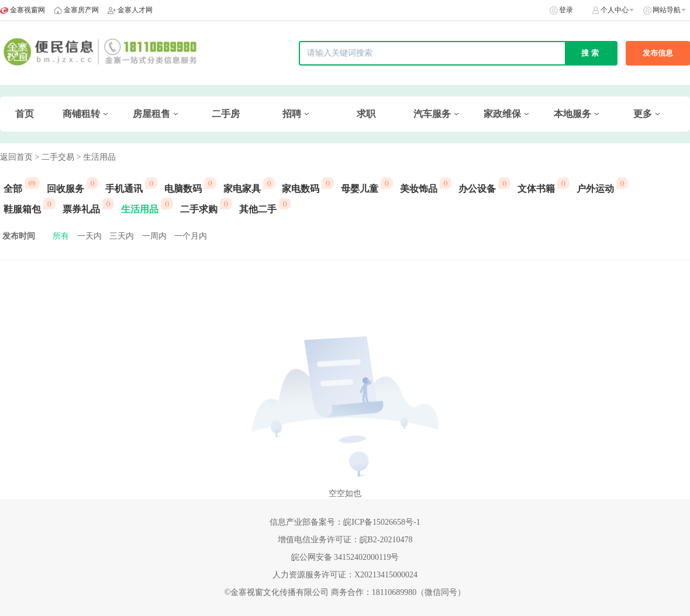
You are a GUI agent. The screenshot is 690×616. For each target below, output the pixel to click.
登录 (566, 10)
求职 (366, 114)
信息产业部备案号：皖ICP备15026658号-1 (345, 522)
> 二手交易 (55, 157)
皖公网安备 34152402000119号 (345, 557)
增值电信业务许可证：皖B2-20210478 (345, 540)
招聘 (292, 114)
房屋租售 (151, 114)
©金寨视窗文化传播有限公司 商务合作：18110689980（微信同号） (345, 592)
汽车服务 (432, 114)
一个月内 (191, 236)
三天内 (122, 236)
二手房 (226, 114)
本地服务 (572, 114)
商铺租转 (81, 114)
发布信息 (658, 53)
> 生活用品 (96, 157)
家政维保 (502, 114)
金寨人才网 (135, 10)
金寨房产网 (81, 10)
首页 (25, 114)
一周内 (154, 236)
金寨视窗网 (27, 10)
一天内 (89, 236)
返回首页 (16, 157)
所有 (61, 236)
